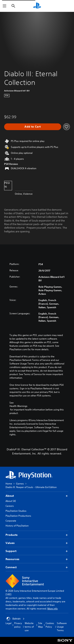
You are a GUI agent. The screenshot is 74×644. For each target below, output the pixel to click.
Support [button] (37, 551)
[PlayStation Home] (37, 6)
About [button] (37, 496)
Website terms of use (29, 627)
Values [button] (37, 543)
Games (20, 484)
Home (9, 484)
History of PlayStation (17, 526)
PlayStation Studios (16, 511)
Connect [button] (37, 567)
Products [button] (37, 535)
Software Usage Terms (62, 627)
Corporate (11, 521)
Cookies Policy (50, 625)
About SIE (11, 501)
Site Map (40, 625)
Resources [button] (37, 559)
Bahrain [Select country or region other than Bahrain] (15, 619)
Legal (8, 623)
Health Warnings (18, 406)
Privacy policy (18, 625)
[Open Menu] (5, 6)
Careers (10, 506)
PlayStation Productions (18, 516)
